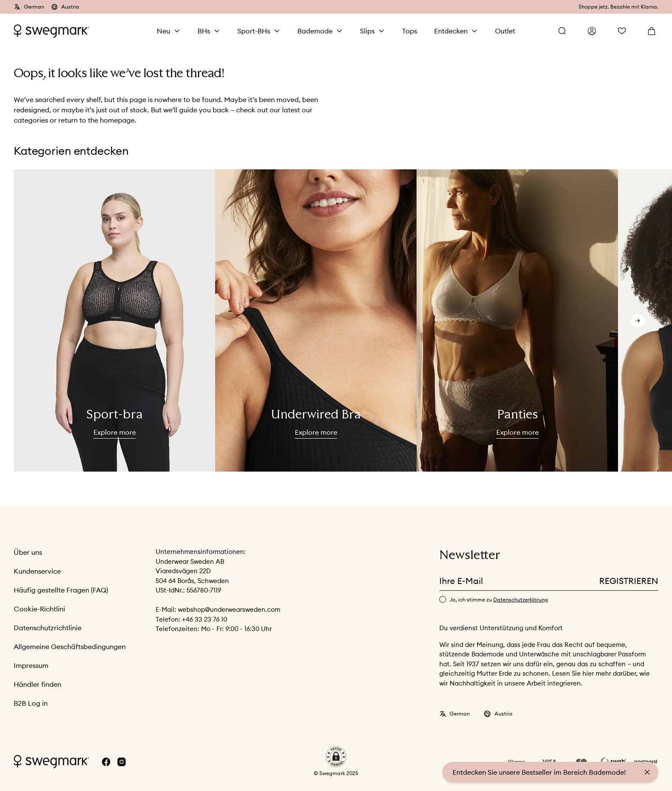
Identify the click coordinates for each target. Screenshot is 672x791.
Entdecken (451, 31)
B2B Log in (31, 703)
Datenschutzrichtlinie (48, 628)
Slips (367, 31)
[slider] (114, 320)
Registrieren (629, 581)
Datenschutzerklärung (521, 600)
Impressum (31, 665)
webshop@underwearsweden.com (229, 609)
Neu (163, 31)
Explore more (115, 432)
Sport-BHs (254, 31)
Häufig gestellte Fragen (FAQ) (61, 590)
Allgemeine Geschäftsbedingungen (70, 647)
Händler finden (37, 684)
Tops (409, 31)
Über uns (28, 552)
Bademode (315, 31)
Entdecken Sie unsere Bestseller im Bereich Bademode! (539, 772)
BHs (204, 31)
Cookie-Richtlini (39, 609)
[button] (336, 757)
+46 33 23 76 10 (205, 619)
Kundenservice (37, 571)
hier (589, 673)
